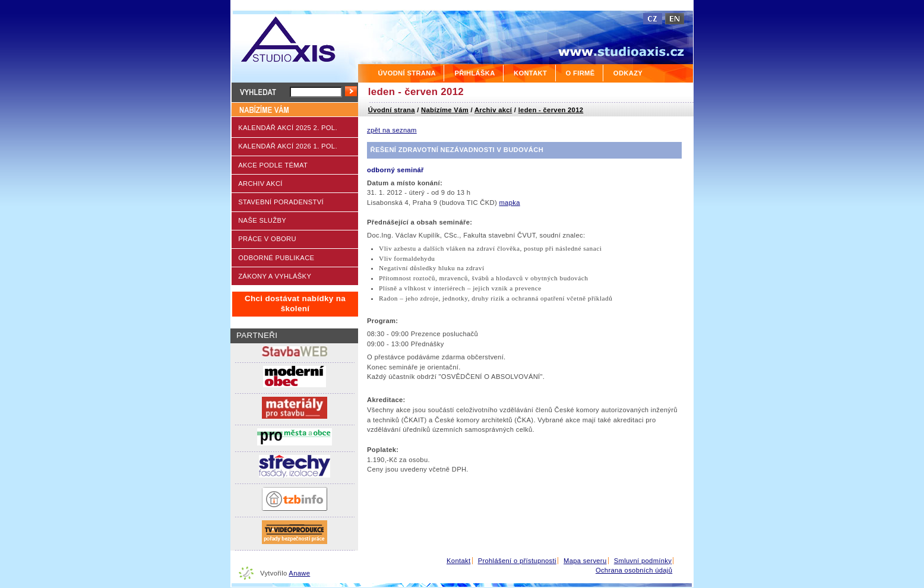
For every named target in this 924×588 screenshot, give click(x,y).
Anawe (299, 573)
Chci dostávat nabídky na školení (295, 304)
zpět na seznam (392, 130)
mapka (509, 203)
